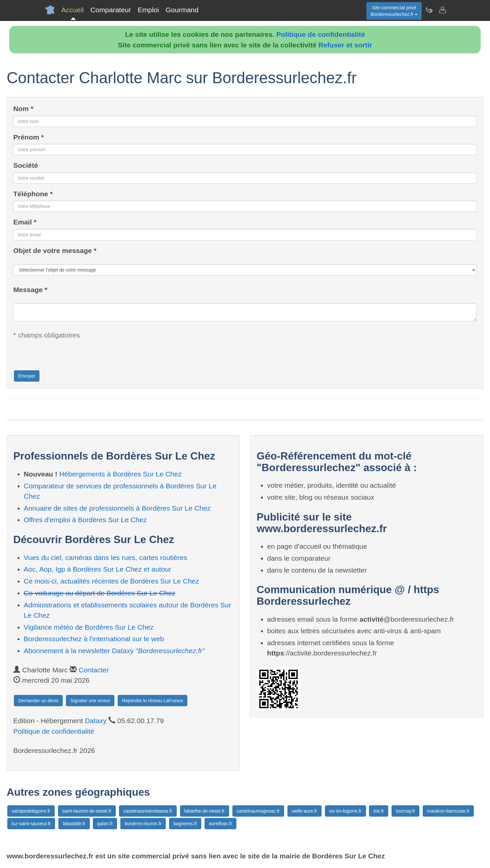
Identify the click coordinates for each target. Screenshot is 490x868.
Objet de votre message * (55, 250)
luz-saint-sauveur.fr (31, 824)
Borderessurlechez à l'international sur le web (94, 639)
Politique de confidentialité (321, 34)
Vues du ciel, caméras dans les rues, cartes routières (106, 558)
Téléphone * (33, 194)
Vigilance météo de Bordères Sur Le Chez (89, 627)
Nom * (23, 109)
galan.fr (105, 824)
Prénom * (29, 137)
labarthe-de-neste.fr (205, 811)
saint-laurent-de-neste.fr (87, 811)
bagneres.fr (185, 824)
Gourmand (182, 10)
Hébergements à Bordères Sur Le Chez (121, 474)
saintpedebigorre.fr (31, 811)
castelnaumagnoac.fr (258, 811)
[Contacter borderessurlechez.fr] (442, 10)
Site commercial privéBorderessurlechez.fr (394, 11)
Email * (25, 222)
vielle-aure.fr (305, 811)
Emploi (148, 10)
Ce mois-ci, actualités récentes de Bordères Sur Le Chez (112, 581)
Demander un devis (38, 701)
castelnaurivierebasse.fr (148, 811)
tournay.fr (405, 811)
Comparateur (111, 10)
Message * (30, 290)
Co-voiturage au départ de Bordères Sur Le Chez (100, 593)
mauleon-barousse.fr (448, 811)
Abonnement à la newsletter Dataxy (114, 651)
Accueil (73, 10)
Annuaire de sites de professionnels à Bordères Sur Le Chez (117, 508)
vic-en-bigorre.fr (345, 811)
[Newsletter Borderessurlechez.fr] (429, 10)
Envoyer (27, 376)
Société (26, 165)
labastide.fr (74, 824)
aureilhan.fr (220, 824)
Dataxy (96, 721)
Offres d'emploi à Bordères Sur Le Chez (85, 520)
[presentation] (64, 357)
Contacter (94, 670)
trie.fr (379, 811)
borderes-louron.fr (143, 824)
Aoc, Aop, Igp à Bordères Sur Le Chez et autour (98, 569)
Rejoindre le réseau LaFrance (153, 701)
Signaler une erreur (90, 701)
